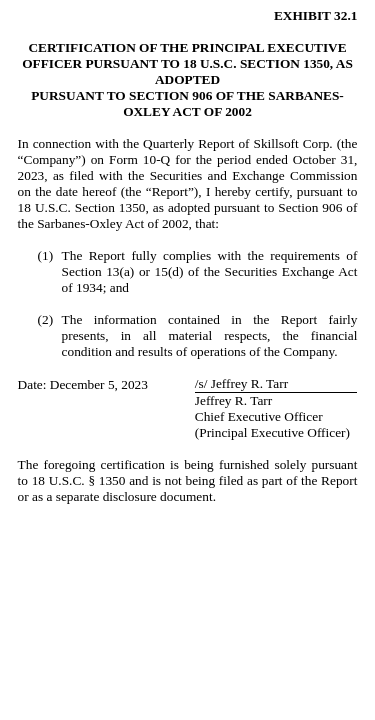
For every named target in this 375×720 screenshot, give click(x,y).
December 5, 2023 (99, 384)
